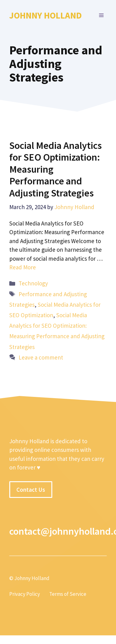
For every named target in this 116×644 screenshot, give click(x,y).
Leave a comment (41, 357)
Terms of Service (68, 594)
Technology (33, 283)
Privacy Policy (25, 594)
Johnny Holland (45, 15)
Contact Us (31, 490)
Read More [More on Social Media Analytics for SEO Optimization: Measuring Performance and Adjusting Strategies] (23, 267)
